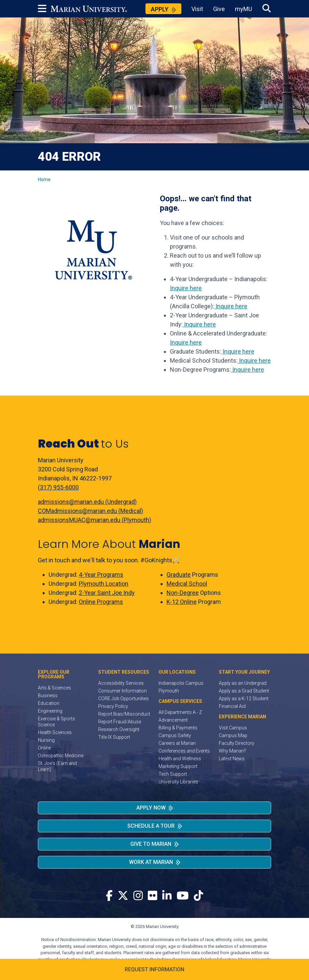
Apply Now (151, 808)
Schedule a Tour (151, 826)
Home (44, 179)
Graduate (179, 575)
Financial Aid (232, 706)
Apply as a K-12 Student (244, 699)
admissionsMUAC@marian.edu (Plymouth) (95, 520)
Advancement (173, 720)
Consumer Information (122, 691)
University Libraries (178, 782)
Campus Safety (175, 735)
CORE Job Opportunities (123, 699)
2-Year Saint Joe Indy (107, 593)
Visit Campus (233, 728)
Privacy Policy (113, 706)
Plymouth (169, 691)
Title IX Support (114, 737)
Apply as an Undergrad (243, 683)
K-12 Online (182, 602)
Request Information (154, 969)
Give (219, 9)
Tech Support (173, 774)
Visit (197, 9)
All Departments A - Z (180, 712)
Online (44, 748)
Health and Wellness (180, 759)
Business (48, 695)
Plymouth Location (104, 584)
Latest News (232, 759)
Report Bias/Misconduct (124, 714)
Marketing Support (178, 766)
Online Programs (101, 602)
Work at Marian (151, 862)
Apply (160, 9)
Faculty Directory (237, 743)
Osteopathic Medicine (61, 756)
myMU (243, 9)
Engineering (50, 711)
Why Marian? (232, 751)
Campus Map (233, 735)
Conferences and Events (184, 751)
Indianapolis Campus (181, 683)
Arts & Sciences (54, 688)
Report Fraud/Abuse (120, 722)
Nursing (46, 740)
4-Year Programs (101, 575)
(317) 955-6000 (58, 487)
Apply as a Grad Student (244, 691)
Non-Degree (183, 593)
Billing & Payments (178, 728)
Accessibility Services (121, 683)
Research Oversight (119, 729)
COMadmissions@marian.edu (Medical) (90, 511)
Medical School (187, 584)
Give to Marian (151, 844)
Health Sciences (55, 732)
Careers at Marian (177, 743)
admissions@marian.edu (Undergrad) (87, 502)
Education (49, 703)
